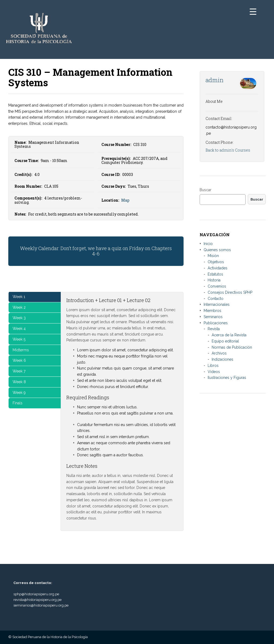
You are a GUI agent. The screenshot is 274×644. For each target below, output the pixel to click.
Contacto (216, 299)
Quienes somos (217, 250)
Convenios (217, 286)
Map (125, 200)
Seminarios (213, 317)
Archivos (219, 353)
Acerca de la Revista (229, 335)
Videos (214, 372)
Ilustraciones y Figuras (227, 378)
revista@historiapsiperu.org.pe (37, 600)
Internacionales (217, 304)
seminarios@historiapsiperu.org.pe (41, 605)
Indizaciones (222, 359)
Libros (213, 366)
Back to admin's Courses (228, 150)
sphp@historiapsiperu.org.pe (36, 594)
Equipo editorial (225, 341)
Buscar (205, 190)
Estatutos (215, 274)
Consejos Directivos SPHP (230, 292)
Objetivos (216, 262)
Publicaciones (216, 323)
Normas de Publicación (232, 347)
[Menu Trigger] (253, 11)
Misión (213, 256)
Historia (214, 280)
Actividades (218, 268)
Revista (214, 329)
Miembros (212, 311)
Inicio (208, 244)
